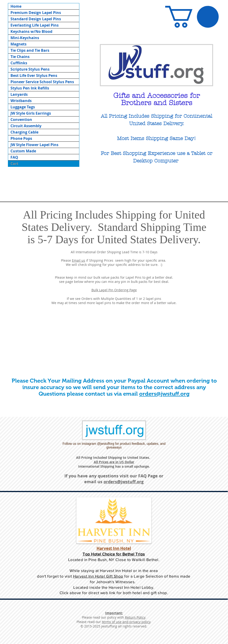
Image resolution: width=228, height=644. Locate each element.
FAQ (14, 157)
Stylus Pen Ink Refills (30, 88)
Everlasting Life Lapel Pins (35, 25)
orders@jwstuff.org (164, 394)
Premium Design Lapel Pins (36, 13)
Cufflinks (19, 63)
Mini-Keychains (25, 38)
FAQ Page (148, 476)
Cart (14, 164)
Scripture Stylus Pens (30, 69)
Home (16, 6)
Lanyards (19, 94)
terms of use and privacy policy (126, 622)
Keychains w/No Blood (31, 31)
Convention (21, 120)
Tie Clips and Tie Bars (30, 50)
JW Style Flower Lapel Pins (34, 145)
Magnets (18, 44)
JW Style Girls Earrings (31, 113)
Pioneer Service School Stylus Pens (42, 82)
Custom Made (23, 151)
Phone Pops (21, 138)
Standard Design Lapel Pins (36, 19)
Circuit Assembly (26, 126)
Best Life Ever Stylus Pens (34, 75)
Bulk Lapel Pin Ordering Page (114, 290)
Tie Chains (20, 57)
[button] (192, 17)
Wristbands (21, 101)
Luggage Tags (23, 107)
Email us (79, 260)
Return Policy (135, 617)
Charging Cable (24, 132)
